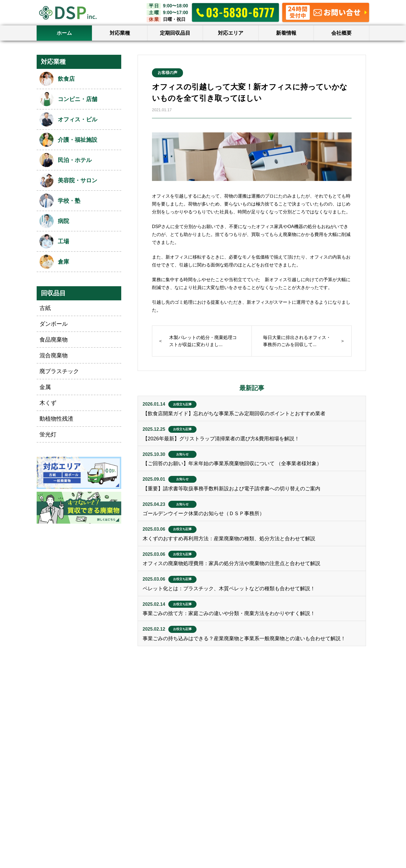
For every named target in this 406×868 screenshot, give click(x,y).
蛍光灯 (48, 434)
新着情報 (286, 33)
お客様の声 (167, 73)
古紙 (45, 308)
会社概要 (341, 33)
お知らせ (182, 454)
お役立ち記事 (182, 404)
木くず (48, 403)
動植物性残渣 (56, 419)
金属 (45, 387)
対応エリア (231, 33)
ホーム (64, 33)
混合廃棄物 (54, 355)
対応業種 (120, 33)
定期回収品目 (175, 33)
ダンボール (54, 324)
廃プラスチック (59, 371)
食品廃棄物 (54, 340)
